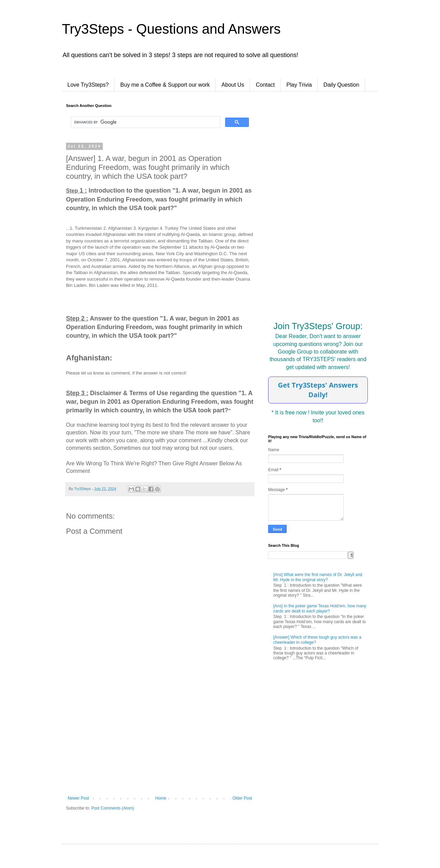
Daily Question (341, 85)
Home (161, 798)
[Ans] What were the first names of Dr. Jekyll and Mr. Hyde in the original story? (318, 577)
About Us (233, 85)
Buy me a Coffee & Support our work (165, 85)
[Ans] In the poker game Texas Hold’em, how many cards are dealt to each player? (320, 608)
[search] (145, 122)
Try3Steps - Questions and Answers (171, 29)
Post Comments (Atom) (113, 808)
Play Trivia (299, 85)
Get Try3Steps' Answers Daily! (318, 390)
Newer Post (78, 798)
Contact (265, 85)
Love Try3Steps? (88, 85)
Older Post (242, 798)
